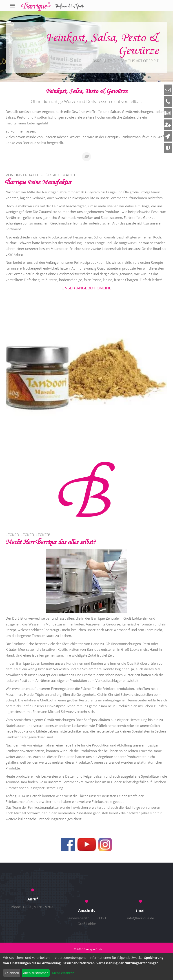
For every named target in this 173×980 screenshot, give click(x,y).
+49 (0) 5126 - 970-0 (38, 907)
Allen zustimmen (36, 973)
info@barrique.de (140, 918)
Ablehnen (12, 973)
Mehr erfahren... (65, 973)
